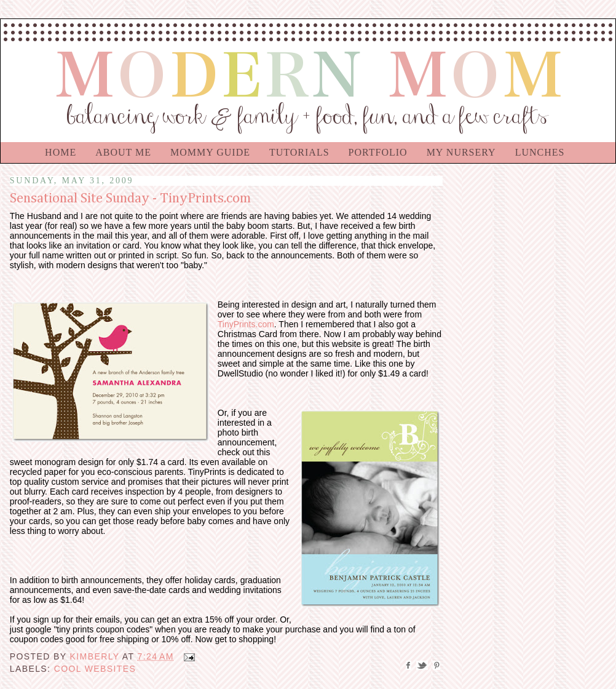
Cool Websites (95, 669)
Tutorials (299, 152)
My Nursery (461, 152)
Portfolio (378, 152)
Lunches (540, 152)
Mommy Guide (210, 152)
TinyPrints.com (246, 324)
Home (61, 152)
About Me (123, 152)
